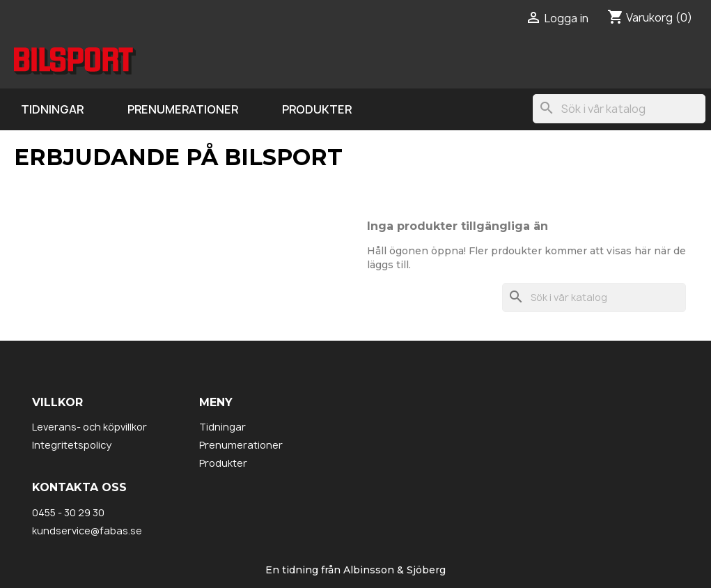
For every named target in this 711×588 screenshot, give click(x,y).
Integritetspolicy (72, 445)
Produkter (317, 109)
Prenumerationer (183, 109)
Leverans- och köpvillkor (89, 427)
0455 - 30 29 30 (68, 512)
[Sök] (619, 109)
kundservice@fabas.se (87, 531)
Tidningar (52, 109)
